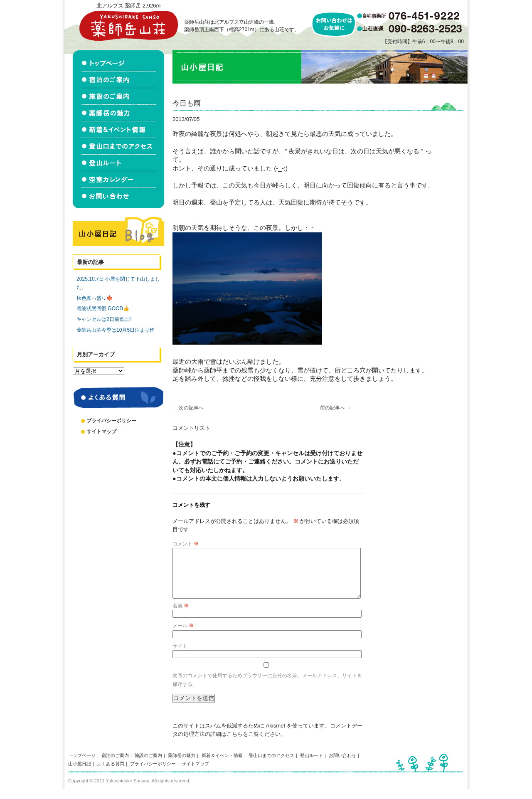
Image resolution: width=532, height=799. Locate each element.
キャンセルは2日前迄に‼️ (104, 319)
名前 (181, 616)
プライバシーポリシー (111, 421)
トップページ (82, 765)
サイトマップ (101, 432)
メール (183, 636)
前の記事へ (336, 408)
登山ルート (312, 765)
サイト (180, 656)
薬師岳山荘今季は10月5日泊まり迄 (116, 330)
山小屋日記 (80, 774)
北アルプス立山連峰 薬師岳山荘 (128, 26)
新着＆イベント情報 (222, 765)
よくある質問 (111, 774)
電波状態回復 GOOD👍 (103, 308)
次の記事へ (188, 408)
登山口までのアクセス (271, 765)
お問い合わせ (342, 765)
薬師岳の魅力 (182, 765)
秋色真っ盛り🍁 (95, 298)
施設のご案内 (148, 765)
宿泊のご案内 (115, 765)
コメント (186, 544)
